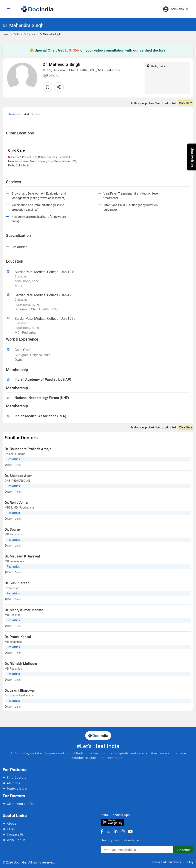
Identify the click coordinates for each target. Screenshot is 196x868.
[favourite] (47, 87)
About (12, 823)
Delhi (16, 34)
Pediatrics (29, 34)
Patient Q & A (17, 788)
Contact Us (15, 834)
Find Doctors (17, 777)
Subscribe (183, 850)
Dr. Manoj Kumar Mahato (24, 610)
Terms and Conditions (166, 862)
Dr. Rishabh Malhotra (21, 664)
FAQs (11, 829)
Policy (189, 862)
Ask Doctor (32, 114)
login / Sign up (175, 9)
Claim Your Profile (21, 804)
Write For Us (16, 840)
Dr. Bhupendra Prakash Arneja (28, 449)
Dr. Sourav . (14, 529)
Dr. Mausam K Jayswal (22, 556)
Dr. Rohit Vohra (16, 503)
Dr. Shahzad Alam (19, 476)
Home (6, 34)
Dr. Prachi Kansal (18, 637)
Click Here (186, 103)
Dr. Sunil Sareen (17, 583)
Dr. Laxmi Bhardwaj (20, 690)
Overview (14, 114)
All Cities (14, 783)
